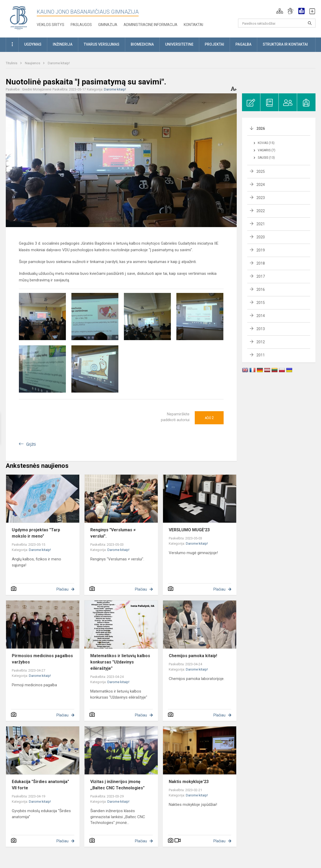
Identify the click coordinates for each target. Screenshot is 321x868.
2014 (261, 316)
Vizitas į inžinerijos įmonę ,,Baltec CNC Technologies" (117, 785)
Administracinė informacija (151, 25)
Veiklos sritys (51, 25)
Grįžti (31, 444)
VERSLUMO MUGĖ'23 (189, 530)
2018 (261, 263)
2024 (261, 185)
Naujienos (33, 63)
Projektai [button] (214, 44)
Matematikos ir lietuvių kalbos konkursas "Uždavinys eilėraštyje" (120, 662)
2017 (261, 276)
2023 (261, 198)
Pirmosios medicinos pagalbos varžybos (42, 659)
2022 (261, 211)
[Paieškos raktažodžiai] (277, 23)
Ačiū (209, 418)
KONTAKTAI (193, 25)
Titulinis (12, 63)
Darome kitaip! (59, 63)
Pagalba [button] (243, 44)
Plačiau (62, 589)
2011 (261, 355)
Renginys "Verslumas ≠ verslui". (113, 533)
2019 (261, 250)
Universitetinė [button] (179, 44)
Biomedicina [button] (142, 44)
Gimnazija (108, 25)
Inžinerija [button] (63, 44)
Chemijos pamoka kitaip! (193, 656)
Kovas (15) (266, 143)
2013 (261, 329)
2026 (261, 128)
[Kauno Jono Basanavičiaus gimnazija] (19, 18)
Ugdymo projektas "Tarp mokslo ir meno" (36, 533)
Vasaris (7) (267, 150)
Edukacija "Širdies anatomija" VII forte (40, 785)
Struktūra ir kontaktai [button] (285, 44)
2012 (261, 342)
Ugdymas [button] (33, 44)
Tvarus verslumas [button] (102, 44)
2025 (261, 172)
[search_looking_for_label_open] (310, 23)
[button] (280, 11)
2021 (261, 224)
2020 (261, 237)
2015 (261, 303)
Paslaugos (81, 25)
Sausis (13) (266, 158)
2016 (261, 290)
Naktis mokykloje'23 (189, 782)
